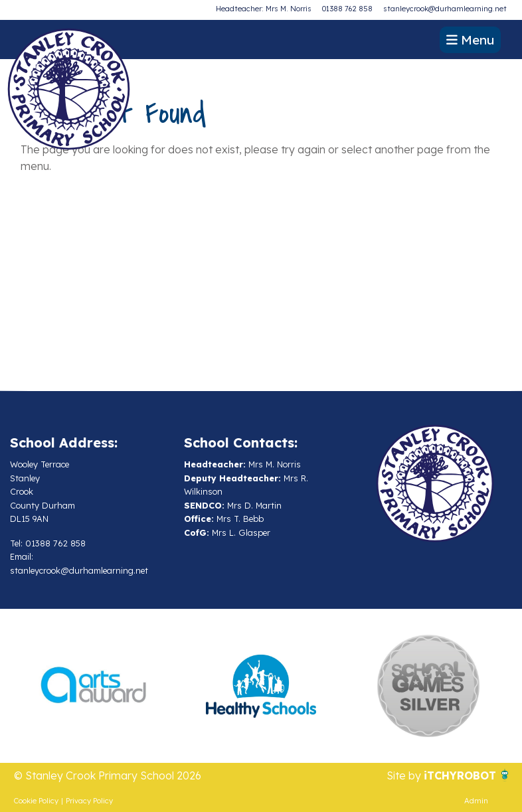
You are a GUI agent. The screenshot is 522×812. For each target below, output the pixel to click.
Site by (405, 775)
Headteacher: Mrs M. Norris (264, 9)
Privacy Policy (89, 801)
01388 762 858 (347, 9)
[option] (94, 686)
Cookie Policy (36, 801)
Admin (476, 801)
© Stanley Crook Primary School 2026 (108, 775)
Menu (470, 40)
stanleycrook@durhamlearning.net (445, 9)
